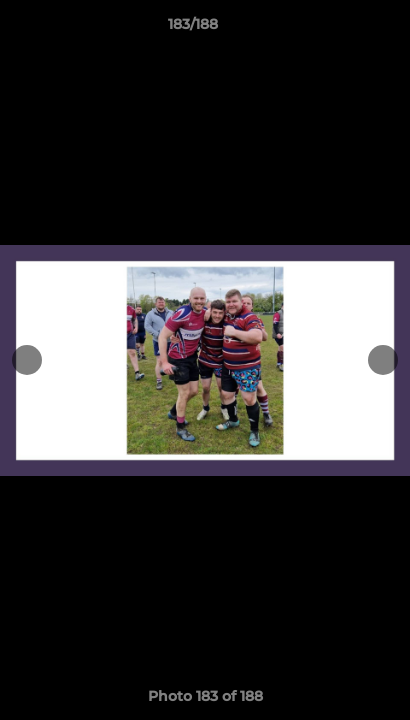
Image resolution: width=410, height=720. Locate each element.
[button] (338, 29)
